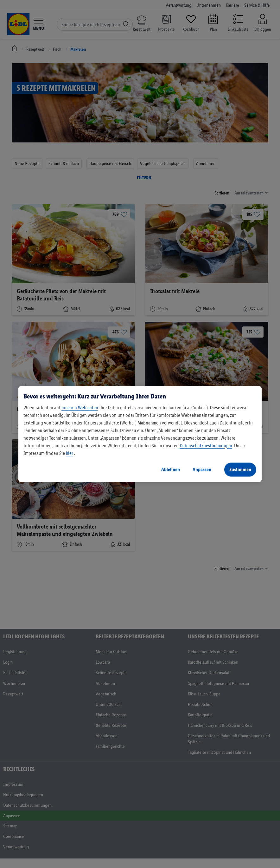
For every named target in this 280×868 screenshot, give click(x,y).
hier (70, 453)
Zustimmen (240, 469)
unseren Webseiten (80, 408)
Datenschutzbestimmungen (206, 446)
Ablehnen (171, 469)
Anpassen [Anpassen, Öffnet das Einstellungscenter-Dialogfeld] (202, 469)
